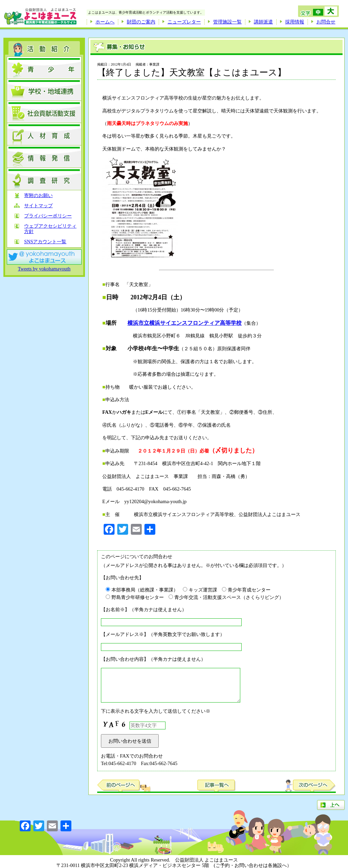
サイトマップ (38, 206)
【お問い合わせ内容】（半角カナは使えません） (153, 659)
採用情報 (295, 22)
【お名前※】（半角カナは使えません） (144, 609)
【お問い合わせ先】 (122, 578)
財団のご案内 (141, 22)
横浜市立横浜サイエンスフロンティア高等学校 (185, 323)
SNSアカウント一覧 (45, 242)
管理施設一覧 (227, 22)
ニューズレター (184, 22)
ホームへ (105, 22)
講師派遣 (263, 22)
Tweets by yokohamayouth (44, 269)
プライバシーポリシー (48, 216)
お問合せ (326, 22)
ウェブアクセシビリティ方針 (50, 229)
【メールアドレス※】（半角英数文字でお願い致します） (163, 634)
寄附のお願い (38, 196)
